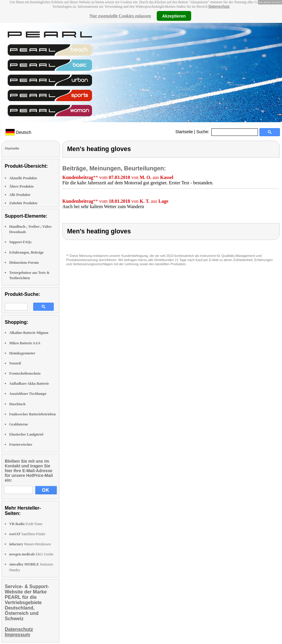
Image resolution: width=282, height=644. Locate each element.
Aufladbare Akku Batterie (29, 384)
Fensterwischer (21, 444)
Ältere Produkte (22, 186)
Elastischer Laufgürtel (26, 434)
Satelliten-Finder (27, 534)
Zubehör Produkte (23, 203)
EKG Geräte (31, 554)
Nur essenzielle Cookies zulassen (120, 16)
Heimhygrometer (22, 353)
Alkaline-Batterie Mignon (29, 333)
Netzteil (15, 363)
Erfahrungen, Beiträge (26, 252)
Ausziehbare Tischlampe (28, 394)
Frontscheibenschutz (25, 373)
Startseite (184, 132)
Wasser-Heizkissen (30, 544)
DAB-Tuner (26, 524)
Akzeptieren (174, 16)
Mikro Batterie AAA (25, 343)
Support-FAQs (20, 242)
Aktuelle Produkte (23, 178)
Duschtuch (17, 404)
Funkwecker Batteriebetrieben (33, 414)
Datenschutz (219, 7)
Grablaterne (19, 424)
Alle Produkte (20, 195)
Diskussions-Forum (24, 263)
